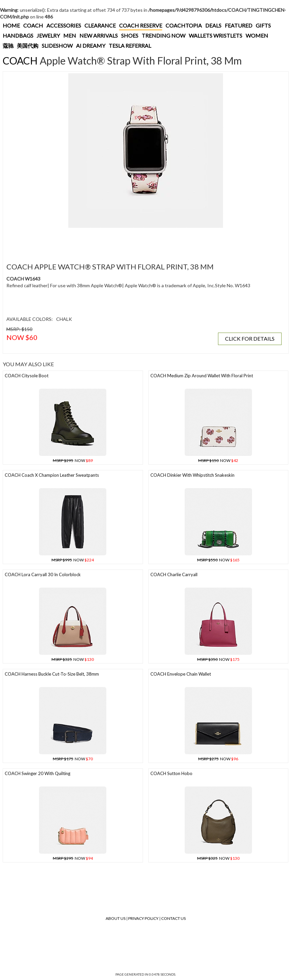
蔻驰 (8, 46)
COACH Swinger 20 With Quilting (38, 773)
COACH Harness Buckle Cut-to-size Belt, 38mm (52, 674)
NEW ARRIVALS (99, 35)
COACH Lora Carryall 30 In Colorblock (43, 574)
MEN (70, 35)
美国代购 (28, 46)
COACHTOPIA (184, 25)
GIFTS (263, 25)
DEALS (213, 25)
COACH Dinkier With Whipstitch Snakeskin (192, 475)
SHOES (130, 35)
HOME (11, 25)
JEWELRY (48, 35)
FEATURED (239, 25)
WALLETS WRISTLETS (215, 35)
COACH (33, 25)
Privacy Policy (143, 918)
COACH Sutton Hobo (171, 773)
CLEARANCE (100, 25)
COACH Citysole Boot (27, 376)
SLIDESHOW (57, 46)
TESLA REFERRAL (130, 46)
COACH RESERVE (141, 25)
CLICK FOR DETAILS (250, 338)
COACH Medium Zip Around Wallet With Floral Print (202, 376)
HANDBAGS (18, 35)
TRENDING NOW (163, 35)
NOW (73, 460)
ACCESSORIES (64, 25)
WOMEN (257, 35)
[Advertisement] (128, 241)
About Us (116, 918)
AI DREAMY (91, 46)
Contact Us (173, 918)
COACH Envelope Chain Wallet (181, 674)
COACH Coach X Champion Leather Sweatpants (52, 475)
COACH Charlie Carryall (174, 574)
